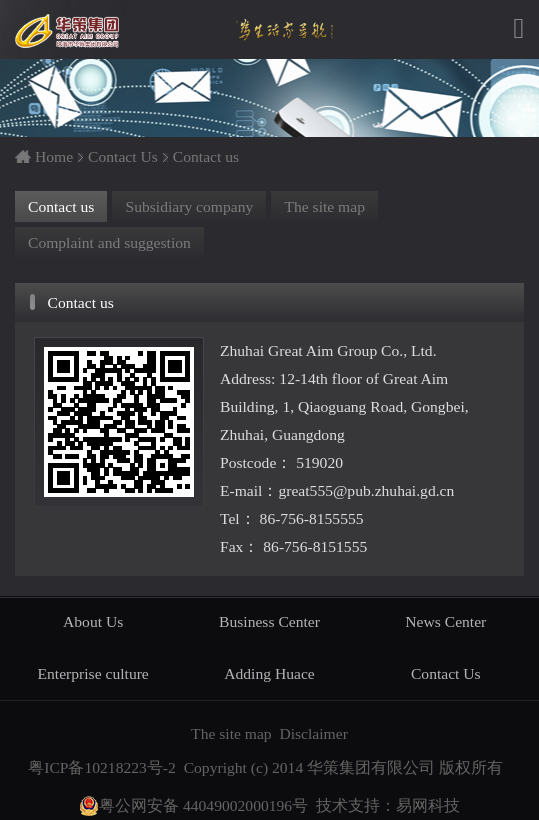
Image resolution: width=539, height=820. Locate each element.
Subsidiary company (189, 206)
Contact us (206, 156)
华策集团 (68, 31)
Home (54, 156)
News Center (445, 621)
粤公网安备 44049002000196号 (193, 806)
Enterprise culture (93, 673)
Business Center (269, 621)
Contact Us (123, 156)
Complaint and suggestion (109, 242)
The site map (324, 206)
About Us (93, 621)
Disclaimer (313, 733)
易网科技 (428, 805)
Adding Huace (269, 673)
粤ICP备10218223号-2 (102, 767)
